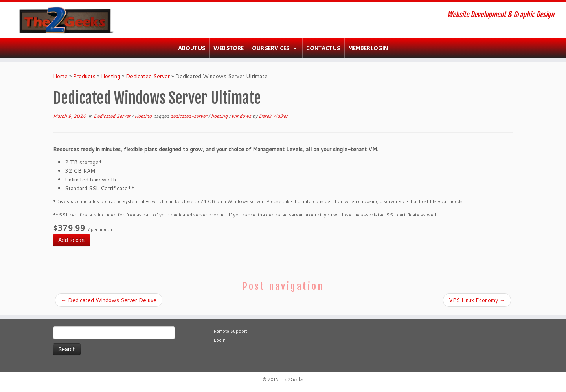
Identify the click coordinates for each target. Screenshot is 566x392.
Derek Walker (273, 116)
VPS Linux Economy (477, 300)
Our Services (271, 48)
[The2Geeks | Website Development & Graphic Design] (65, 20)
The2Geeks (292, 379)
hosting (220, 116)
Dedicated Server (148, 76)
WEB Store (229, 48)
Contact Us (323, 48)
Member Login (368, 48)
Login (220, 340)
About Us (192, 48)
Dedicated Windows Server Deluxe (109, 300)
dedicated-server (189, 116)
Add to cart (72, 240)
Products (84, 76)
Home (60, 76)
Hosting (111, 76)
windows (242, 116)
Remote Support (231, 331)
